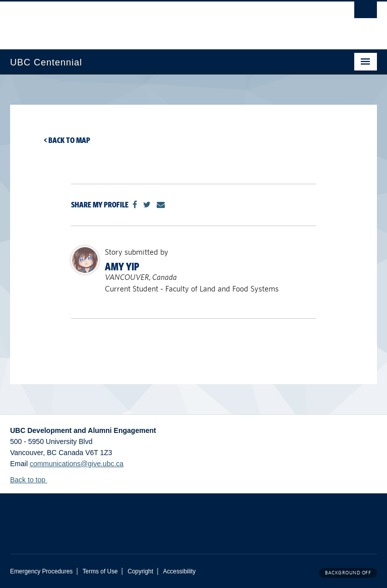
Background (348, 573)
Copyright (140, 571)
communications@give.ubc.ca (77, 464)
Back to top (33, 480)
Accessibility (179, 571)
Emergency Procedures (41, 571)
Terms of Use (100, 571)
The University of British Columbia (166, 21)
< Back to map (67, 140)
